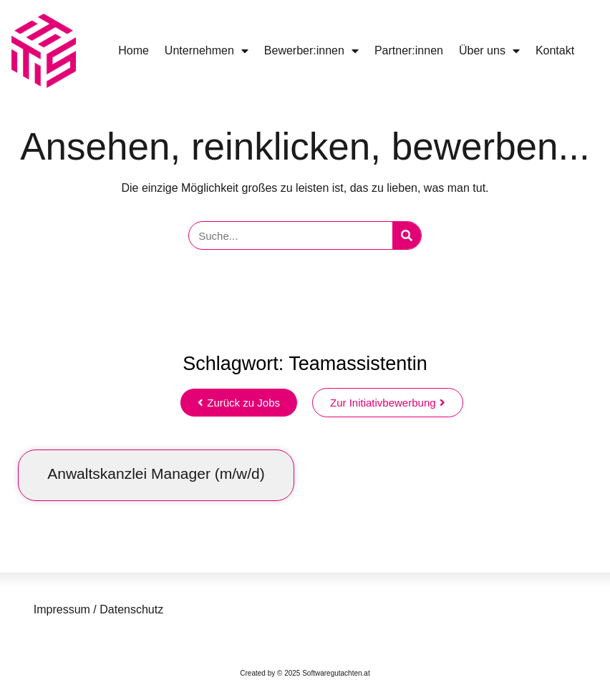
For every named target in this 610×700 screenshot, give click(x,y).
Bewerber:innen (311, 51)
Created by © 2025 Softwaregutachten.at (305, 673)
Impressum (62, 609)
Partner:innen (409, 50)
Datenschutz (130, 609)
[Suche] (407, 235)
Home (134, 50)
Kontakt (555, 50)
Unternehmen (207, 51)
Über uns (489, 51)
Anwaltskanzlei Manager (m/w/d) (156, 473)
